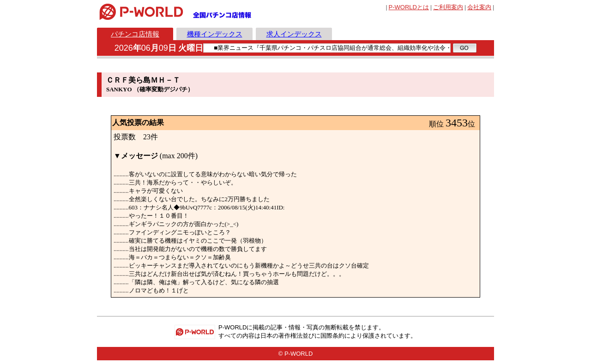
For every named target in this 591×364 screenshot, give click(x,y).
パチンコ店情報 (135, 34)
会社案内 (479, 7)
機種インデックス (215, 34)
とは (409, 7)
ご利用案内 (448, 7)
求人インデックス (294, 34)
